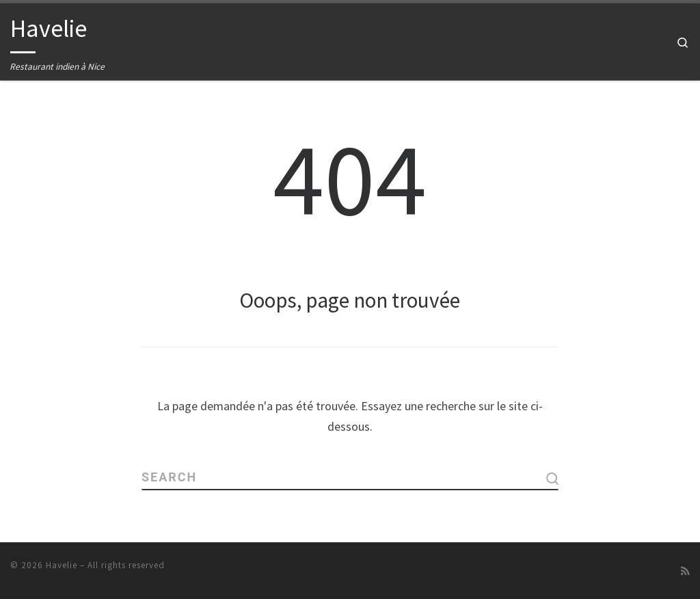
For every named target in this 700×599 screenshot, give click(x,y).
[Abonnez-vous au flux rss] (685, 570)
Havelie (62, 564)
